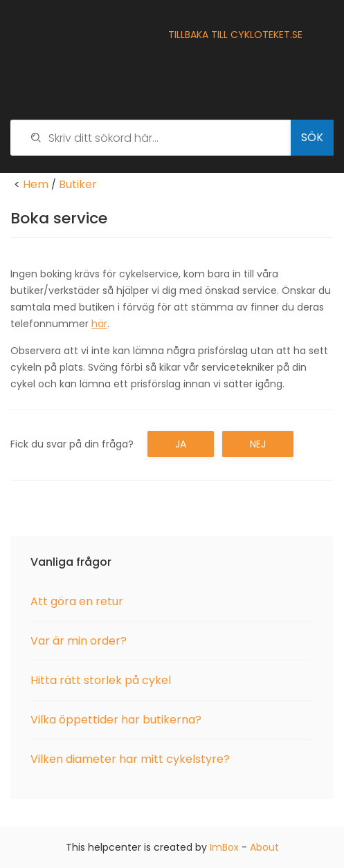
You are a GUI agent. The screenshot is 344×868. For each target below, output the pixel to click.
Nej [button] (258, 444)
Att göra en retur (77, 601)
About (264, 847)
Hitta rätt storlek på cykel (101, 680)
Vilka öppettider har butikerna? (116, 720)
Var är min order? (79, 641)
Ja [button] (181, 444)
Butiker (78, 184)
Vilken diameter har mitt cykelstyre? (130, 759)
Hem (36, 184)
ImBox (224, 847)
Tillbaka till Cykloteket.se (235, 35)
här (99, 324)
